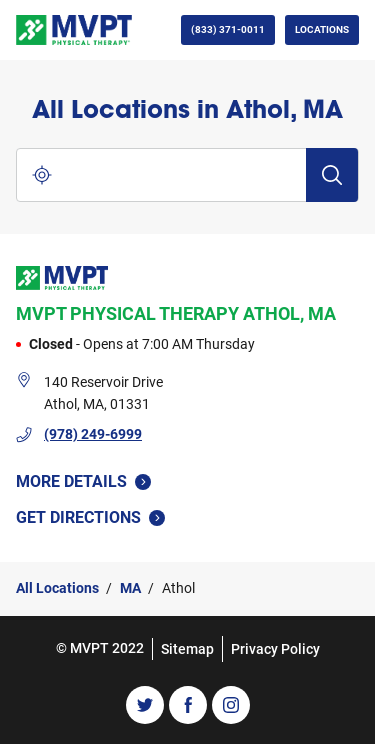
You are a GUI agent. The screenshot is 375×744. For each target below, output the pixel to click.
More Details (83, 481)
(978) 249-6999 (93, 434)
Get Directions (100, 516)
